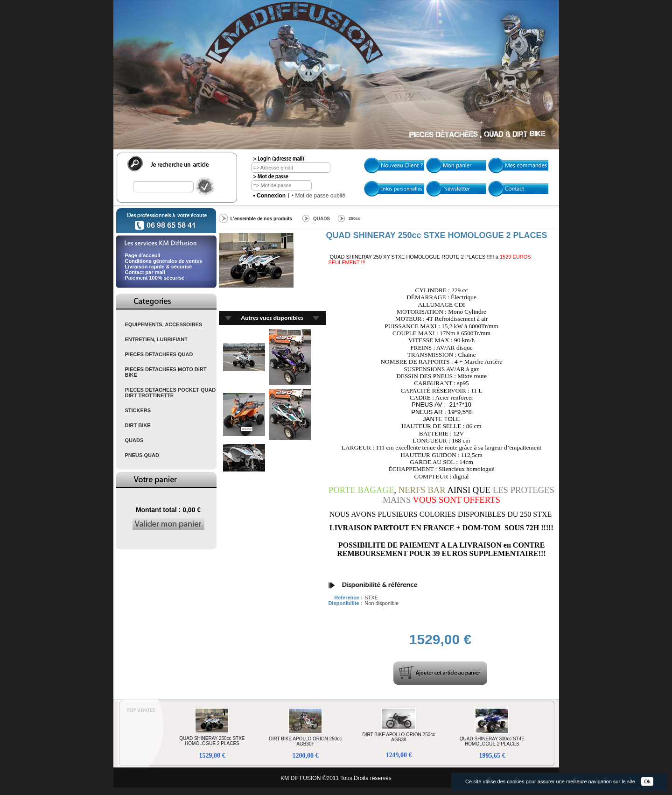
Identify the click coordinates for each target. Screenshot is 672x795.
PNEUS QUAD (142, 455)
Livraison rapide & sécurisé (159, 267)
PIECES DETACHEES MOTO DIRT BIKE (166, 372)
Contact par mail (145, 272)
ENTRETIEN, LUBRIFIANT (156, 339)
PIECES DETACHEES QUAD (159, 354)
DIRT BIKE (138, 425)
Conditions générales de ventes (164, 261)
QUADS (134, 440)
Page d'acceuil (143, 255)
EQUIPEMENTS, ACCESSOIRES (164, 324)
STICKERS (138, 410)
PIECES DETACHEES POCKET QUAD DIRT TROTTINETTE (171, 393)
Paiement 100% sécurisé (155, 278)
